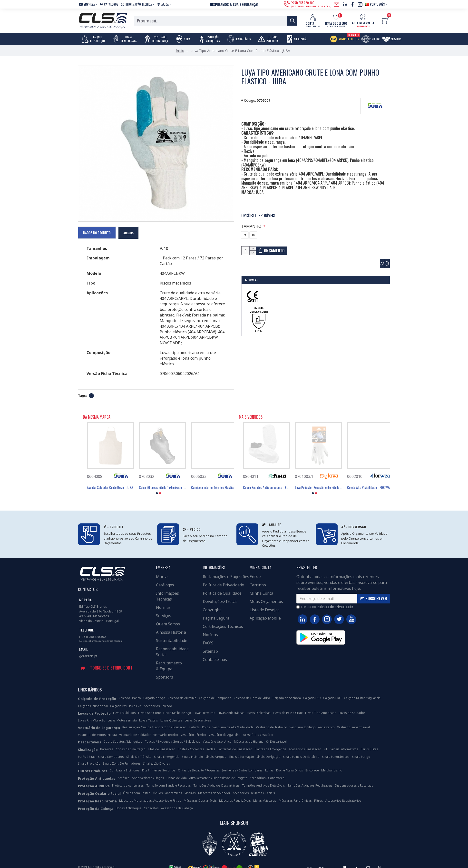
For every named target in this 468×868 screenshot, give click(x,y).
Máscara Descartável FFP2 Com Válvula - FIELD (366, 481)
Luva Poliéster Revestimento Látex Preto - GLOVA (262, 481)
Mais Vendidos (251, 411)
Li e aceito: (325, 601)
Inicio (180, 51)
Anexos (128, 233)
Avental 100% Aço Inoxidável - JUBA (106, 481)
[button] (157, 487)
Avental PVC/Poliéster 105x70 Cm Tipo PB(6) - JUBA (158, 481)
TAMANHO (252, 220)
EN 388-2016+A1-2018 (259, 309)
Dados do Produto (97, 232)
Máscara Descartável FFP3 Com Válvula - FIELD (314, 481)
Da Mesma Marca (97, 411)
